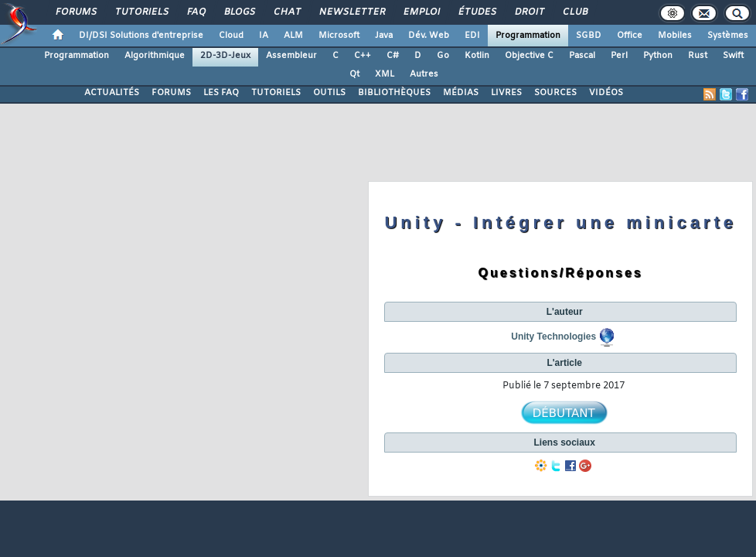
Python (658, 56)
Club (574, 12)
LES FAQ (221, 93)
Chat (286, 12)
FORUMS (171, 93)
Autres (424, 74)
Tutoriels (141, 12)
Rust (698, 56)
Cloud (231, 36)
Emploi (421, 12)
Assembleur (291, 56)
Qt (354, 74)
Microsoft (339, 36)
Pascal (582, 56)
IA (264, 36)
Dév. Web (429, 36)
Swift (733, 56)
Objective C (529, 56)
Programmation (528, 36)
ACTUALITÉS (112, 93)
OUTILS (329, 93)
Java (384, 36)
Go (443, 56)
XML (385, 74)
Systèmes (728, 36)
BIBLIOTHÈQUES (394, 93)
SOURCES (555, 93)
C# (393, 56)
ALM (293, 36)
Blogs (239, 12)
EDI (472, 36)
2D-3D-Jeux (225, 56)
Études (477, 12)
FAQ (196, 12)
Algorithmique (155, 56)
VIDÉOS (606, 93)
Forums (75, 12)
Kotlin (477, 56)
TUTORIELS (276, 93)
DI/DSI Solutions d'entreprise (141, 36)
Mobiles (675, 36)
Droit (529, 12)
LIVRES (506, 93)
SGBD (589, 36)
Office (630, 36)
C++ (363, 56)
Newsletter (351, 12)
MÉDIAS (461, 93)
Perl (619, 56)
